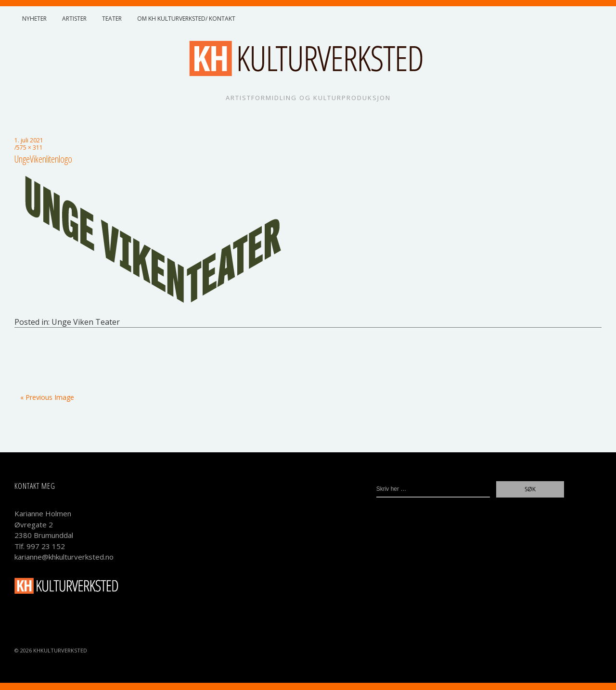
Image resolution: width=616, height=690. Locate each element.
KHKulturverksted (60, 650)
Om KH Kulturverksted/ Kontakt (186, 19)
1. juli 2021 (29, 140)
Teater (112, 19)
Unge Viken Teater (86, 322)
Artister (74, 19)
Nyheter (34, 19)
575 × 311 (30, 147)
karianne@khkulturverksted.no (64, 557)
